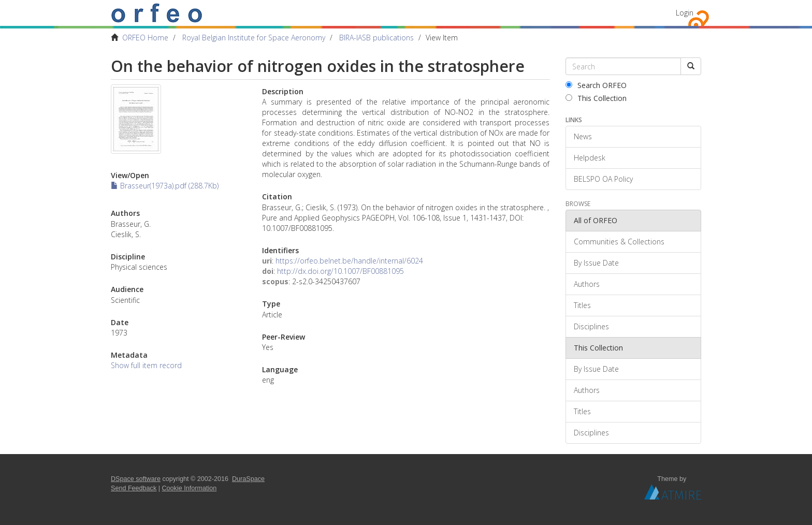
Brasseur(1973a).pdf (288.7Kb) (165, 186)
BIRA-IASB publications (376, 38)
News (583, 136)
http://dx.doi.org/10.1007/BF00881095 (340, 271)
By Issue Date (596, 263)
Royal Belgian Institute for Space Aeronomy (254, 38)
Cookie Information (190, 488)
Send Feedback (134, 488)
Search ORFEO (596, 85)
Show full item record (146, 365)
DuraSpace (248, 479)
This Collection (596, 98)
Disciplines (591, 326)
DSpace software (136, 479)
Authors (587, 284)
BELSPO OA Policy (603, 179)
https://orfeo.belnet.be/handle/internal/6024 (349, 261)
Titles (582, 305)
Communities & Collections (619, 242)
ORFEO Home (145, 38)
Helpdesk (590, 158)
